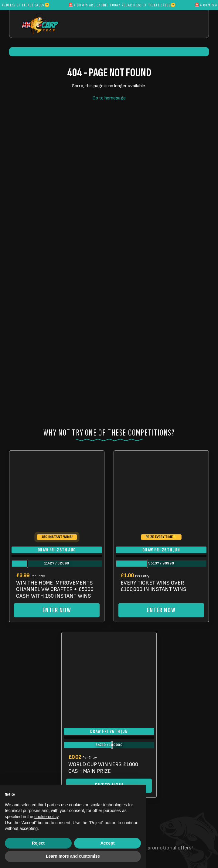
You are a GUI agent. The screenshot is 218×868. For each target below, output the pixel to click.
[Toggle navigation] (180, 24)
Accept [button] (108, 843)
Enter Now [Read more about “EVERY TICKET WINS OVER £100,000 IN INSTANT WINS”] (161, 610)
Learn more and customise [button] (73, 856)
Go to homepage (109, 98)
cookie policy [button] (46, 817)
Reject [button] (38, 843)
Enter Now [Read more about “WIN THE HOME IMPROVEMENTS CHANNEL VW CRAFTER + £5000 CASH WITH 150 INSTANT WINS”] (57, 610)
